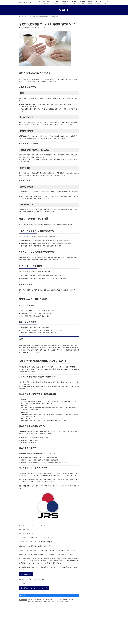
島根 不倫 (30, 600)
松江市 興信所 (65, 601)
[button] (26, 574)
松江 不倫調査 (31, 601)
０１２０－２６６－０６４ (30, 542)
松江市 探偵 (47, 601)
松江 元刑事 (39, 601)
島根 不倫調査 (38, 600)
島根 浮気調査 (64, 600)
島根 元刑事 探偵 (47, 600)
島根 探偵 (56, 600)
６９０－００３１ (28, 534)
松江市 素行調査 (56, 601)
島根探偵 (71, 600)
